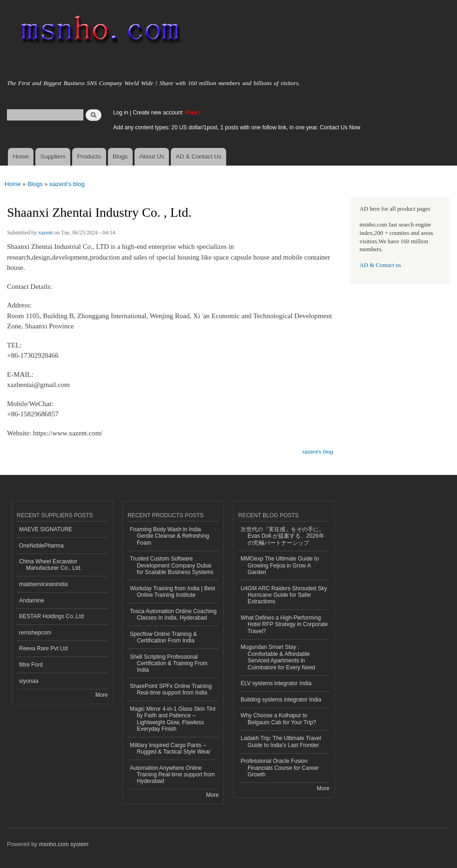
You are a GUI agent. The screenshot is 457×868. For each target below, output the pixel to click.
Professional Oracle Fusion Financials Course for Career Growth (280, 768)
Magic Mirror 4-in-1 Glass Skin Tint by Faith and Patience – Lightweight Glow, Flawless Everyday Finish (173, 719)
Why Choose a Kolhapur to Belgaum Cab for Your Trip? (278, 719)
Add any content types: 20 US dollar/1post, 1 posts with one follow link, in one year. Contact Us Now (237, 127)
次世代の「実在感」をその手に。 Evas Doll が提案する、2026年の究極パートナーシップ (282, 536)
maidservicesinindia (44, 584)
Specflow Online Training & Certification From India (163, 637)
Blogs (120, 157)
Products (89, 157)
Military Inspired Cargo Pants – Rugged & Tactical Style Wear (170, 748)
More (102, 695)
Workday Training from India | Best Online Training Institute (172, 592)
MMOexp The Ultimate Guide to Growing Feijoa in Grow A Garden (280, 565)
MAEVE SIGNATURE (46, 529)
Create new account (158, 113)
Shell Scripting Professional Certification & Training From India (169, 664)
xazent (45, 233)
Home (21, 157)
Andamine (32, 601)
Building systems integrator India (281, 700)
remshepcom (35, 633)
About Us (151, 157)
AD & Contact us (380, 265)
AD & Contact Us (199, 157)
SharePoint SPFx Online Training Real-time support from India (171, 689)
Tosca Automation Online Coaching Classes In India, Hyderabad (173, 614)
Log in (121, 113)
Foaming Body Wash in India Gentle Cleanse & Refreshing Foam (169, 536)
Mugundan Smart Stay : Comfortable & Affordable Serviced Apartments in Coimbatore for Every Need (278, 657)
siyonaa (29, 681)
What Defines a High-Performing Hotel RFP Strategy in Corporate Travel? (284, 624)
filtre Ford (31, 665)
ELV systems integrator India (276, 683)
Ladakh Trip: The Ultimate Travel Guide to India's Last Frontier (281, 741)
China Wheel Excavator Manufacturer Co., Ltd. (50, 565)
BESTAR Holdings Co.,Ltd (51, 616)
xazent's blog (67, 184)
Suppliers (53, 157)
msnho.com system (64, 844)
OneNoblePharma (41, 546)
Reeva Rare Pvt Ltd (44, 648)
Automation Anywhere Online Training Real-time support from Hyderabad (172, 775)
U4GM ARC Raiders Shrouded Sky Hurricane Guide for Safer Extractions (284, 595)
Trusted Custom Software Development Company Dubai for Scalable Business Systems (172, 565)
